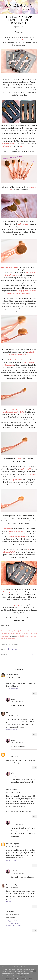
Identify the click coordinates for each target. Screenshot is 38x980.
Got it (25, 979)
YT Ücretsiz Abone (13, 923)
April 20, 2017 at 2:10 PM (13, 757)
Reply (35, 693)
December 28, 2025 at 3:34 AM (14, 915)
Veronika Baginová (13, 844)
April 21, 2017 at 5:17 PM (13, 846)
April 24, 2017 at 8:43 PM (18, 776)
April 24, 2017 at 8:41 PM (18, 702)
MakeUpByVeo (11, 860)
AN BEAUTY (19, 5)
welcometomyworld (13, 730)
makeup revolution (19, 655)
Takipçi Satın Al (12, 921)
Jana (8, 754)
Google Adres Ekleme (13, 926)
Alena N (14, 699)
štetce (34, 655)
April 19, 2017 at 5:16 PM (13, 716)
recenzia (29, 655)
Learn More (16, 979)
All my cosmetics (12, 675)
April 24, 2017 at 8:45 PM (18, 873)
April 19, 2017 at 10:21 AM (13, 677)
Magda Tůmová (12, 790)
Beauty (11, 655)
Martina (9, 713)
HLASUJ (13, 636)
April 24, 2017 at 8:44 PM (18, 825)
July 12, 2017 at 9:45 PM (12, 887)
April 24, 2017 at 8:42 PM (18, 743)
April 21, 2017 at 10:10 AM (13, 793)
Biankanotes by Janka (14, 885)
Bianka (9, 901)
